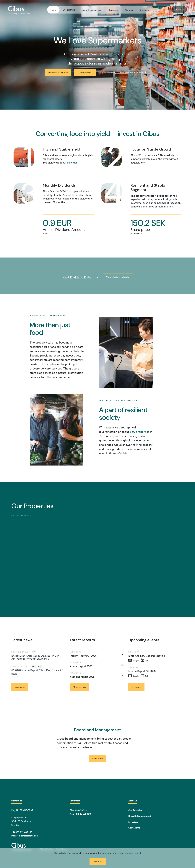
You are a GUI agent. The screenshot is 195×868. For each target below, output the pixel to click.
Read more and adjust (130, 853)
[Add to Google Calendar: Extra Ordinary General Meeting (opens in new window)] (133, 660)
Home (53, 10)
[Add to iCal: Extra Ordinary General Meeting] (144, 660)
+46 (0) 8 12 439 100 (80, 814)
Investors (113, 10)
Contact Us (134, 828)
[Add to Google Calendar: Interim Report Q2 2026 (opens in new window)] (133, 676)
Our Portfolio (135, 810)
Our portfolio (69, 10)
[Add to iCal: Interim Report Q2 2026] (144, 676)
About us (129, 10)
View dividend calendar (118, 277)
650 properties (140, 432)
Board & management (92, 10)
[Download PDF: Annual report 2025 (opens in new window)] (122, 664)
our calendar (70, 162)
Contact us (145, 10)
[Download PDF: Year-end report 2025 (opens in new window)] (122, 675)
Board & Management (140, 816)
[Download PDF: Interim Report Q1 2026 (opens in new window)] (122, 654)
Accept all (98, 861)
